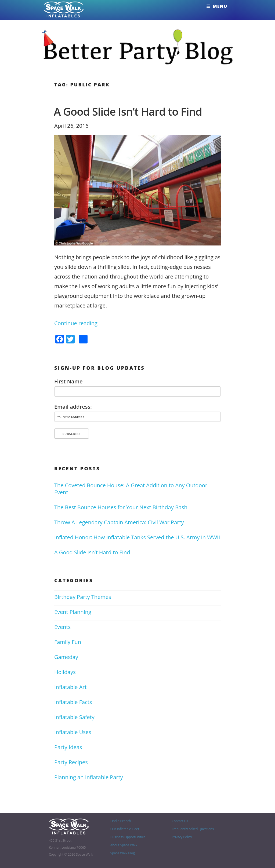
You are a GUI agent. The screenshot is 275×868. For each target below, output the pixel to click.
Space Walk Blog (123, 853)
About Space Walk (124, 845)
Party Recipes (71, 762)
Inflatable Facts (73, 702)
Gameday (66, 657)
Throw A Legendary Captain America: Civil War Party (119, 522)
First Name (68, 382)
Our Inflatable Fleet (125, 829)
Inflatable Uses (73, 732)
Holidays (65, 672)
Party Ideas (68, 747)
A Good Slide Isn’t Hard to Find (128, 111)
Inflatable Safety (74, 717)
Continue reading (76, 323)
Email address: (73, 407)
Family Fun (68, 642)
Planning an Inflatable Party (89, 777)
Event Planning (73, 612)
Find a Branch (121, 821)
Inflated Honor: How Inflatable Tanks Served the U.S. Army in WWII (137, 537)
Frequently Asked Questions (193, 829)
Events (62, 627)
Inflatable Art (70, 687)
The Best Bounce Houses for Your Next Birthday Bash (121, 507)
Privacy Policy (182, 837)
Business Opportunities (128, 837)
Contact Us (180, 821)
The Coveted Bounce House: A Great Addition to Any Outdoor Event (131, 489)
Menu (217, 6)
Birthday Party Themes (83, 597)
